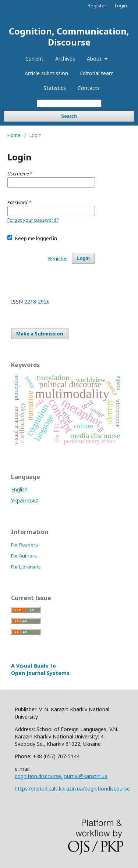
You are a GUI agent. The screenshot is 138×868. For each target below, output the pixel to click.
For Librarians (26, 567)
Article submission (46, 73)
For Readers (24, 545)
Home (14, 135)
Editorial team (97, 73)
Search (69, 116)
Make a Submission (40, 334)
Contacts (89, 88)
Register (97, 6)
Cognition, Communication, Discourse (69, 37)
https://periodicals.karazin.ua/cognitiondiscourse (72, 789)
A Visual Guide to (40, 669)
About (95, 59)
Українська (25, 500)
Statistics (55, 88)
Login (121, 6)
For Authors (24, 556)
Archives (65, 59)
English (19, 489)
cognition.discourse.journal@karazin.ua (61, 776)
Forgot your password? (33, 220)
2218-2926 (37, 302)
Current (34, 59)
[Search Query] (69, 103)
